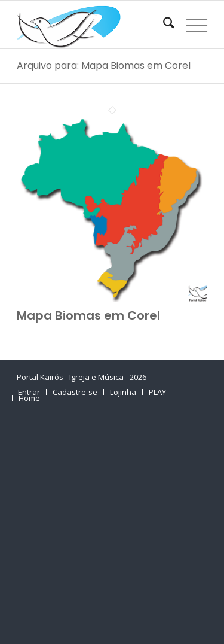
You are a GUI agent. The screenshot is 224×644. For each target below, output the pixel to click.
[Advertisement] (112, 527)
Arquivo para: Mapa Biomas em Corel (104, 66)
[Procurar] (163, 25)
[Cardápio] (191, 25)
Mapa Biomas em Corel (88, 315)
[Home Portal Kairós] (93, 25)
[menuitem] (163, 25)
